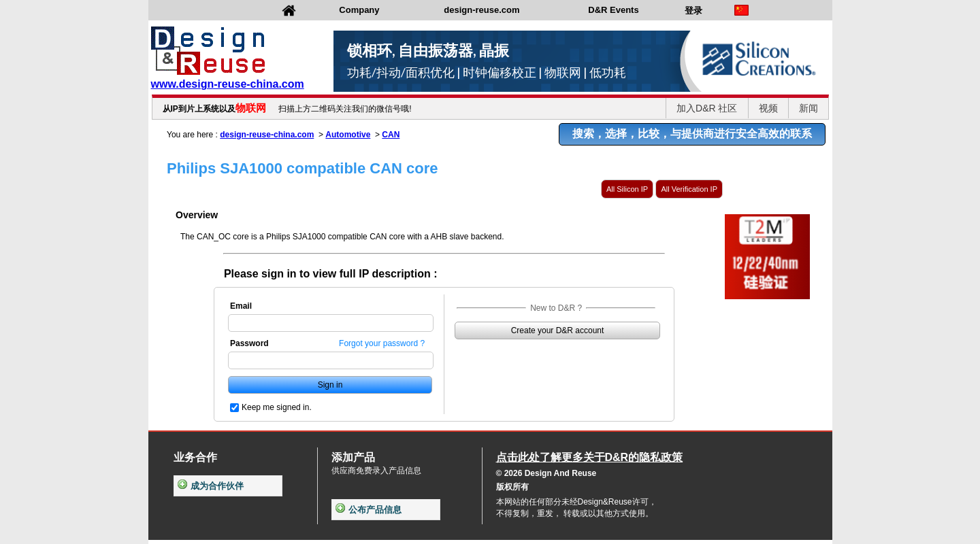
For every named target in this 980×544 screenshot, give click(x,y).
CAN (391, 135)
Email (241, 306)
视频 (768, 108)
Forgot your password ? (382, 343)
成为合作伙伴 (211, 486)
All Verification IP (689, 189)
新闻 (808, 108)
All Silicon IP (627, 189)
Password (249, 343)
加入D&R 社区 (707, 108)
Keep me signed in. (277, 407)
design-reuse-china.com (267, 135)
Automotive (348, 135)
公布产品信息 (369, 510)
